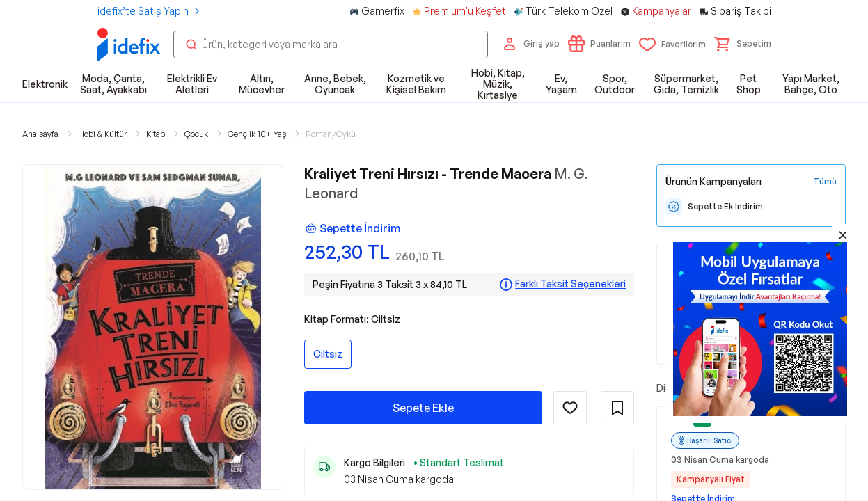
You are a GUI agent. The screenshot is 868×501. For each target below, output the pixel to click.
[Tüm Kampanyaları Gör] (825, 182)
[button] (743, 44)
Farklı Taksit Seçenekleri (570, 284)
